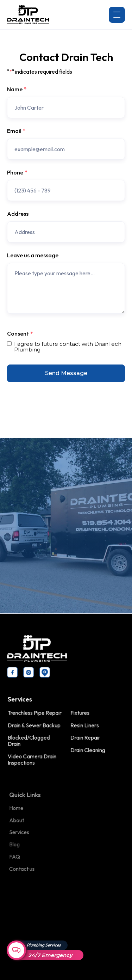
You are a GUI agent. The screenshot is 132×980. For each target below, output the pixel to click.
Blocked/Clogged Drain (30, 740)
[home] (28, 15)
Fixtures (80, 713)
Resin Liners (84, 725)
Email (16, 131)
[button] (117, 15)
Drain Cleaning (87, 749)
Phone (17, 173)
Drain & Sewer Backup (35, 725)
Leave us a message (33, 256)
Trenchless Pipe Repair (35, 713)
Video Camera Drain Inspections (33, 759)
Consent (20, 334)
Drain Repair (85, 737)
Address (18, 214)
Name (17, 90)
